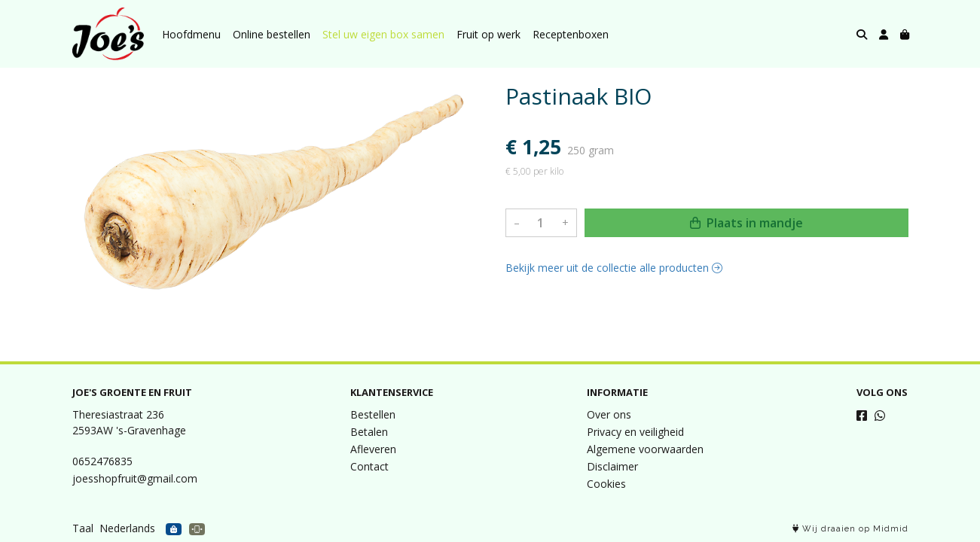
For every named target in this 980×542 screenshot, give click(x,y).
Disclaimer (612, 466)
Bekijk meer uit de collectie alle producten (614, 268)
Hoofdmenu (191, 34)
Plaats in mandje (746, 223)
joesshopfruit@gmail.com (135, 478)
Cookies (606, 484)
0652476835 (102, 461)
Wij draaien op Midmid (850, 529)
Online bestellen (272, 34)
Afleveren (373, 449)
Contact (369, 466)
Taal (83, 528)
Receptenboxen (571, 34)
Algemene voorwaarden (645, 449)
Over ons (609, 414)
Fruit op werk (488, 34)
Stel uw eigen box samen (383, 34)
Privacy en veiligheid (635, 432)
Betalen (369, 432)
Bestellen (373, 414)
